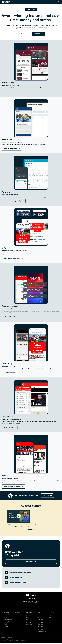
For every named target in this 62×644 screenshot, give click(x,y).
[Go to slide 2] (34, 530)
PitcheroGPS (40, 631)
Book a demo (52, 616)
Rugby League (29, 627)
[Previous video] (4, 519)
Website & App (7, 612)
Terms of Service (41, 622)
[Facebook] (32, 598)
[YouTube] (30, 598)
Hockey (28, 622)
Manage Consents (23, 642)
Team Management (8, 620)
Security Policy (41, 624)
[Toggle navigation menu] (58, 2)
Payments (6, 616)
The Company (41, 612)
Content (6, 625)
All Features (6, 629)
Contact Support (52, 614)
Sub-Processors (41, 625)
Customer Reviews (42, 614)
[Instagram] (28, 598)
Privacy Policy (41, 620)
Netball (28, 624)
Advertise (40, 616)
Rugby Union (29, 618)
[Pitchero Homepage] (6, 2)
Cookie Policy (41, 627)
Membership (7, 614)
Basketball (29, 625)
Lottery (5, 618)
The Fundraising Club (42, 633)
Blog (50, 618)
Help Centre (51, 612)
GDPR (39, 629)
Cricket (28, 620)
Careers (39, 618)
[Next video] (58, 519)
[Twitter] (35, 598)
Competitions (7, 624)
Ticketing (6, 627)
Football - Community (31, 616)
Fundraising (6, 622)
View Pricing (18, 612)
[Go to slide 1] (30, 530)
